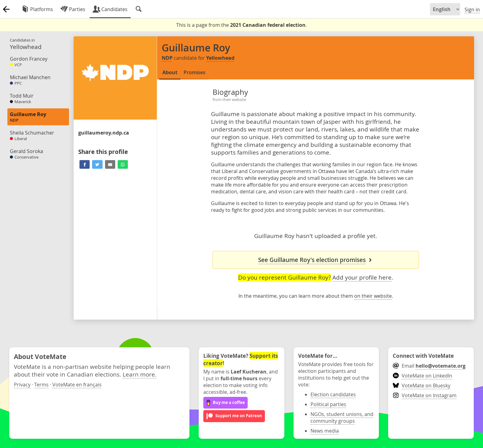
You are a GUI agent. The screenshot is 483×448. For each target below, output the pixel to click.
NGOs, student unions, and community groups (342, 418)
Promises (195, 72)
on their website (373, 296)
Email (429, 366)
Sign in (472, 10)
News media (325, 431)
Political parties (328, 404)
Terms (41, 385)
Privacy (22, 385)
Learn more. (140, 374)
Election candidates (333, 394)
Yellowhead (220, 58)
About (170, 72)
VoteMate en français (77, 385)
